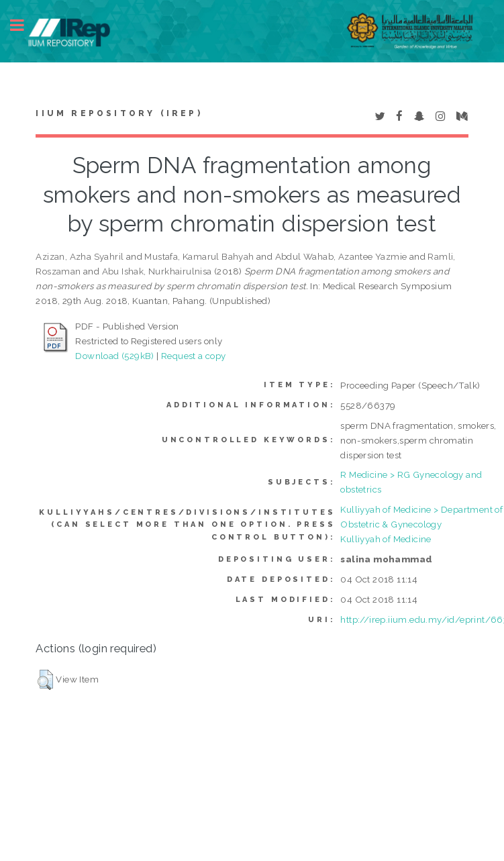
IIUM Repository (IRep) (119, 113)
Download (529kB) (114, 356)
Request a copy (194, 356)
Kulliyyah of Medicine (386, 539)
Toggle (24, 25)
